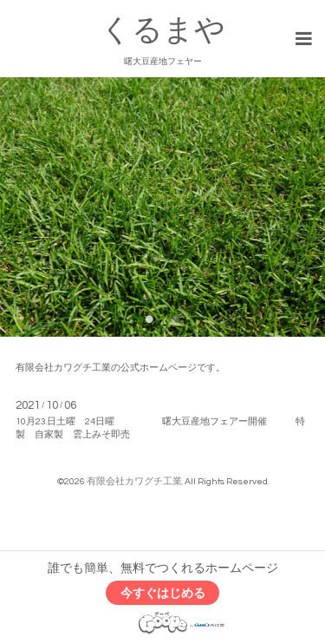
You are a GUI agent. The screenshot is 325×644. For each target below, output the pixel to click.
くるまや (163, 30)
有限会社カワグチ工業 (134, 481)
